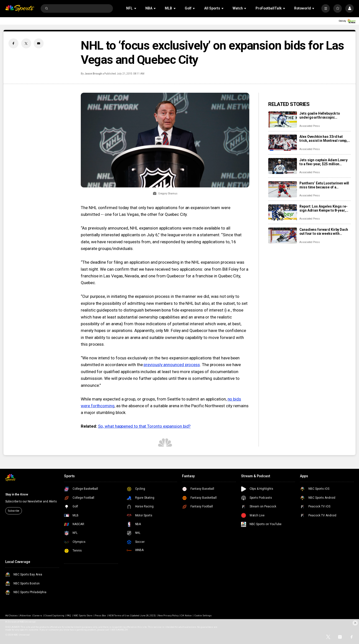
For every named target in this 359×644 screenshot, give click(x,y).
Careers (38, 615)
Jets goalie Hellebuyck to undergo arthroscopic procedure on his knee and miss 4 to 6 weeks (321, 115)
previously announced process (172, 365)
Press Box (100, 615)
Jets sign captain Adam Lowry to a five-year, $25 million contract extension (323, 162)
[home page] (20, 9)
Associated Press (310, 126)
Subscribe (14, 511)
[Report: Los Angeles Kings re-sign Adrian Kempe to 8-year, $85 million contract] (283, 212)
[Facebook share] (13, 43)
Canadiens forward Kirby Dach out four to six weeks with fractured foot (324, 232)
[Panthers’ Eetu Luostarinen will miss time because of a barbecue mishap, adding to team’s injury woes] (283, 189)
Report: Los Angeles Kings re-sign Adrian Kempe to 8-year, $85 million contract (323, 208)
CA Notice (186, 615)
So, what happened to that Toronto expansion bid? (144, 426)
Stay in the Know (17, 494)
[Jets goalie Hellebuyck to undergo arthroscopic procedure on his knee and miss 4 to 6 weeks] (283, 120)
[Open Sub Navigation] (136, 8)
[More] (326, 8)
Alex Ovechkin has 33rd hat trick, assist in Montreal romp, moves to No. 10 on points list (323, 139)
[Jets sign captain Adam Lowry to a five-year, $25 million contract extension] (283, 166)
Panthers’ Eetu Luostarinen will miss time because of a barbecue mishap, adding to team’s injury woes (324, 185)
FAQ (69, 615)
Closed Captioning (54, 615)
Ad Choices (11, 615)
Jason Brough (93, 74)
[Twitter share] (26, 43)
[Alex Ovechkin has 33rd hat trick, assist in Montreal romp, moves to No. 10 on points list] (283, 143)
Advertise (25, 615)
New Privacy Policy (168, 615)
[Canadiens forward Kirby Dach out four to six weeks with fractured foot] (283, 236)
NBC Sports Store (83, 615)
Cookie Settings (203, 615)
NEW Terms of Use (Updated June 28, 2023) (132, 615)
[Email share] (39, 43)
